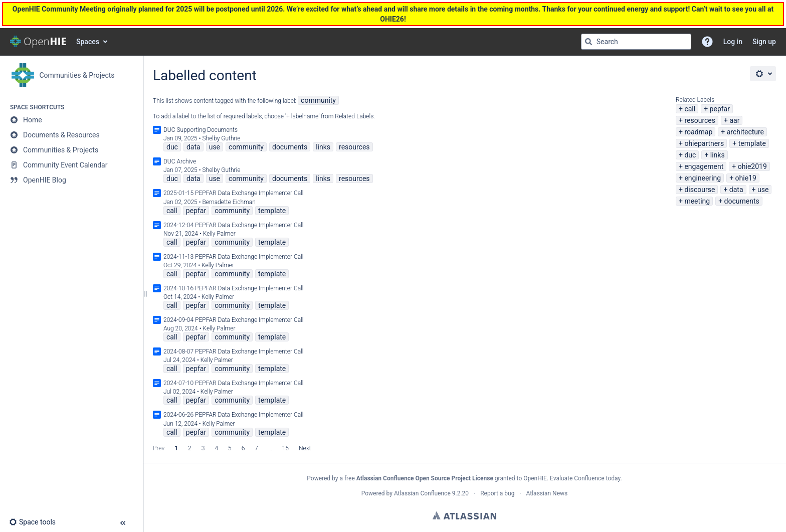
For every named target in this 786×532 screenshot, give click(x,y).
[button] (707, 42)
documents (742, 201)
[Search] (588, 42)
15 (285, 448)
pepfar (720, 109)
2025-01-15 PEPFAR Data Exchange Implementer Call (234, 193)
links (718, 155)
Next (305, 448)
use (763, 190)
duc (690, 155)
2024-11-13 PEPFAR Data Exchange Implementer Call (234, 257)
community (318, 100)
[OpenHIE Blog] (71, 180)
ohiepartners (704, 143)
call (690, 109)
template (752, 143)
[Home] (71, 120)
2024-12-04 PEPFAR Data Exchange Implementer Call (234, 225)
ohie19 (746, 178)
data (736, 190)
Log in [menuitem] (733, 42)
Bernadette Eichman (229, 202)
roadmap (698, 132)
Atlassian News (547, 493)
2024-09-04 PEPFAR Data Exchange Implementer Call (234, 320)
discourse (700, 190)
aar (734, 120)
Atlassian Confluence (422, 493)
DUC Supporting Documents (201, 130)
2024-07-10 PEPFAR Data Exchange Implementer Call (234, 383)
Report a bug (497, 493)
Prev (159, 448)
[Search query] (636, 42)
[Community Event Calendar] (71, 165)
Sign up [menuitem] (764, 42)
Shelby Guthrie (221, 138)
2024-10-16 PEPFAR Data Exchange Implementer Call (234, 288)
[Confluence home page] (38, 42)
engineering (703, 178)
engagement (704, 166)
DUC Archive (180, 161)
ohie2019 (752, 166)
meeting (697, 201)
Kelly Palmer (219, 234)
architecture (745, 132)
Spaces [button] (88, 42)
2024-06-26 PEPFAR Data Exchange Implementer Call (234, 415)
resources (700, 120)
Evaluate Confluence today (585, 478)
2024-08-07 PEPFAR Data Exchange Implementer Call (234, 351)
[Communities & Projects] (71, 150)
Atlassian (464, 515)
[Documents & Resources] (71, 135)
